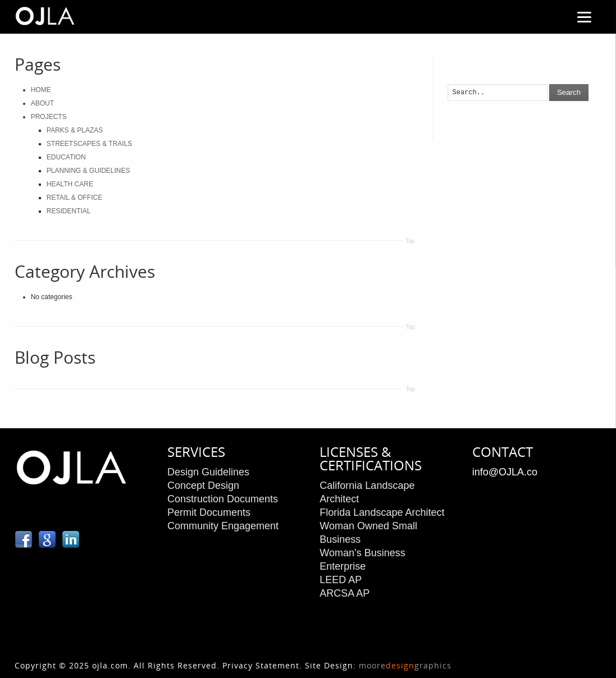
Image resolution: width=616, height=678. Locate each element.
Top (410, 241)
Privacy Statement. (262, 665)
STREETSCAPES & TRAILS (90, 144)
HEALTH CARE (70, 184)
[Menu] (585, 17)
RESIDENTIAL (69, 211)
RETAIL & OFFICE (74, 198)
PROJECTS (49, 117)
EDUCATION (66, 157)
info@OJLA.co (505, 472)
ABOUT (42, 103)
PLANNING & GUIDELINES (88, 171)
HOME (41, 90)
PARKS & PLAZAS (75, 130)
